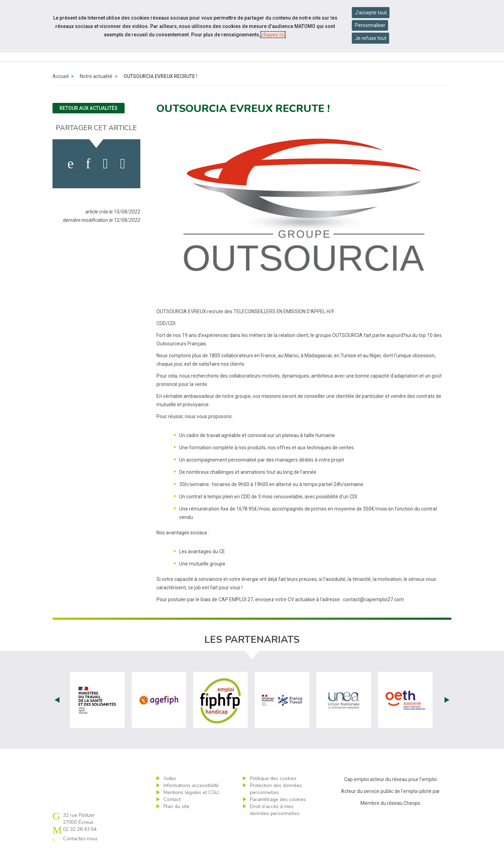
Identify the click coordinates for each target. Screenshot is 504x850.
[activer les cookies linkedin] (88, 164)
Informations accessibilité (191, 785)
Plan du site (176, 806)
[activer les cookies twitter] (106, 164)
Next (447, 700)
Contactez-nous (80, 839)
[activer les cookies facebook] (71, 164)
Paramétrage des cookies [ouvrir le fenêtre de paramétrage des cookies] (278, 799)
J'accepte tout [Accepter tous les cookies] (371, 13)
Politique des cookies (273, 778)
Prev (57, 700)
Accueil (61, 76)
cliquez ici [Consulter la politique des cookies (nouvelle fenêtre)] (273, 35)
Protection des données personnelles (276, 789)
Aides (170, 778)
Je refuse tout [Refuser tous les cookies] (371, 38)
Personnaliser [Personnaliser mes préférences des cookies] (370, 25)
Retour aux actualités (89, 108)
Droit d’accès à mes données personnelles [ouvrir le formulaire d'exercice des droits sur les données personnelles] (275, 810)
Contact (172, 799)
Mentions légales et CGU (191, 792)
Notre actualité (96, 76)
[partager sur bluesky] (123, 164)
